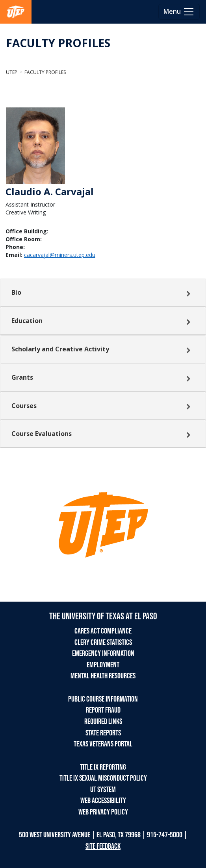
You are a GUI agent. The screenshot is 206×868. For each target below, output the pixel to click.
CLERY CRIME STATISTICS (103, 643)
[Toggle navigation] (179, 12)
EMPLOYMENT (103, 665)
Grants (22, 377)
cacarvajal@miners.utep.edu (60, 255)
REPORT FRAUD (103, 710)
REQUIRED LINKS (103, 722)
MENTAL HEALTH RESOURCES (103, 676)
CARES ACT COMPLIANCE (103, 631)
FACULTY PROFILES (58, 43)
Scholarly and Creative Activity (60, 349)
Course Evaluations (42, 434)
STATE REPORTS (103, 733)
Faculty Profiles (45, 72)
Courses (24, 406)
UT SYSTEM (103, 790)
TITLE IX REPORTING (103, 767)
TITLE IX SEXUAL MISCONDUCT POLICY (103, 778)
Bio (16, 292)
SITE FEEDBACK (103, 846)
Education (27, 321)
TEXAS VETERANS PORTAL (103, 744)
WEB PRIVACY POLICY (103, 812)
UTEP (12, 72)
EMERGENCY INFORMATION (103, 654)
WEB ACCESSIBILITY (103, 801)
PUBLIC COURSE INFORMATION (103, 699)
